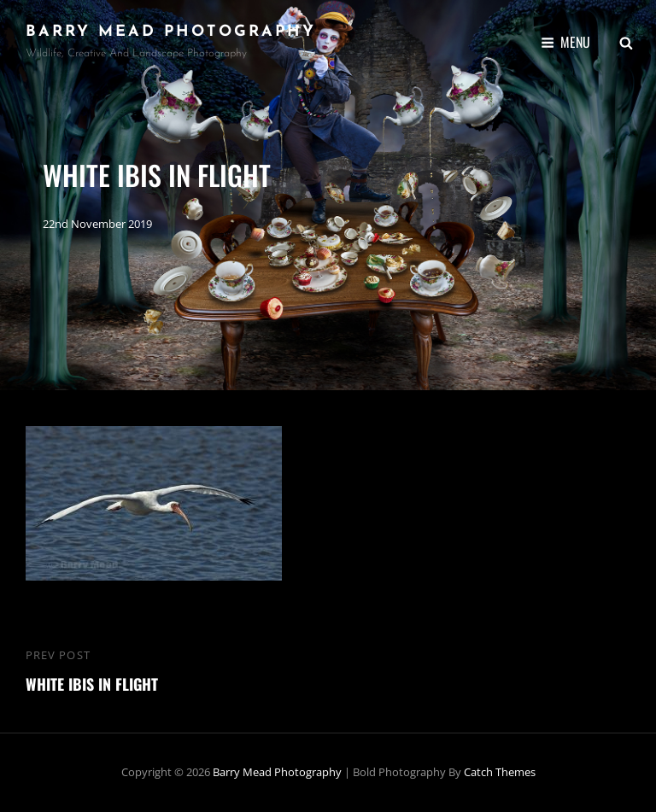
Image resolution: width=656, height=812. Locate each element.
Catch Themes (500, 772)
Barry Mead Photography (171, 32)
